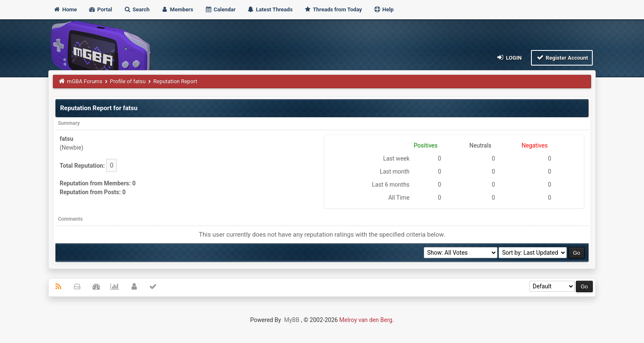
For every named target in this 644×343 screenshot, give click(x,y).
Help (384, 9)
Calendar (220, 9)
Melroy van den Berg (366, 320)
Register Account (562, 57)
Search (137, 9)
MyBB (292, 320)
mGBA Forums (84, 81)
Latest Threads (270, 9)
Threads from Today (333, 9)
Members (177, 9)
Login (509, 57)
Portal (100, 9)
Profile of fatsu (128, 81)
